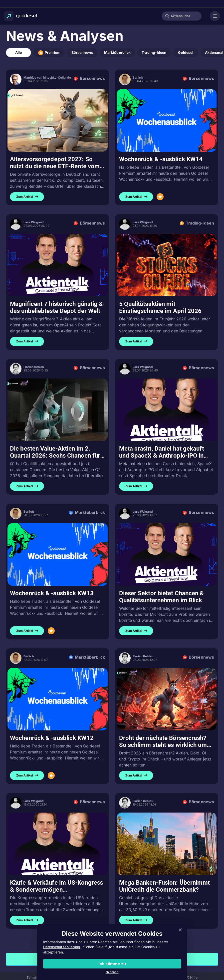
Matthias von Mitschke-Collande (47, 77)
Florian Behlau (34, 367)
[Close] (180, 930)
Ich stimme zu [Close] (112, 964)
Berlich (138, 77)
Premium (49, 53)
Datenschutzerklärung (62, 947)
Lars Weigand (34, 222)
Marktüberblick (117, 52)
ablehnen (112, 972)
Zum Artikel (27, 197)
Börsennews (82, 52)
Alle (18, 52)
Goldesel (186, 52)
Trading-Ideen (154, 52)
